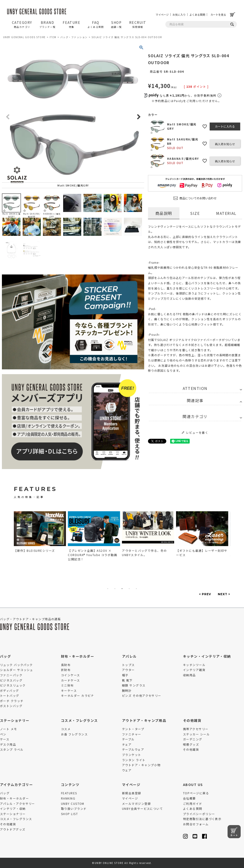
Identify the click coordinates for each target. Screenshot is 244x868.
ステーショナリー (15, 720)
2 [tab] (115, 589)
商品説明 (164, 213)
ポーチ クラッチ (12, 701)
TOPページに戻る (196, 793)
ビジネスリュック (13, 685)
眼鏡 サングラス (134, 685)
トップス (128, 665)
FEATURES (69, 793)
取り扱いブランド (74, 809)
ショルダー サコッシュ (17, 670)
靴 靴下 (127, 680)
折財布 (66, 670)
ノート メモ (9, 729)
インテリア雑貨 (194, 670)
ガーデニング (193, 739)
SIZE (195, 213)
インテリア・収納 (13, 809)
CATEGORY (22, 24)
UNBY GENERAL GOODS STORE (24, 37)
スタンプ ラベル (12, 749)
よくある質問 (197, 15)
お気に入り (179, 15)
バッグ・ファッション (74, 37)
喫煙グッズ (191, 744)
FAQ (96, 24)
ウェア (127, 770)
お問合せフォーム (196, 824)
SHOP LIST (69, 814)
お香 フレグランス (74, 734)
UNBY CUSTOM (73, 803)
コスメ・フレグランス (79, 720)
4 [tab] (129, 589)
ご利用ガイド (193, 803)
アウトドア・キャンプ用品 (144, 720)
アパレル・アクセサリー (18, 803)
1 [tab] (108, 589)
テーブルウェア (133, 749)
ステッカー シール (196, 734)
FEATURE (71, 24)
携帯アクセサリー (196, 729)
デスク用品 (8, 744)
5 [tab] (136, 589)
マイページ (162, 15)
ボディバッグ (10, 690)
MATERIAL (226, 213)
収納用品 (189, 675)
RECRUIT (138, 24)
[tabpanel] (41, 533)
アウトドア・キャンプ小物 (141, 765)
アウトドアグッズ (13, 829)
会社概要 (189, 798)
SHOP (117, 24)
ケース (5, 739)
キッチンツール (194, 665)
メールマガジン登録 (136, 803)
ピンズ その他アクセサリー (142, 695)
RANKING (68, 798)
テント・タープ (133, 729)
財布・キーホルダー (78, 656)
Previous (8, 117)
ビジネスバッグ (11, 680)
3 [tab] (122, 589)
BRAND (48, 24)
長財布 (66, 665)
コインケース (71, 675)
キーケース (69, 690)
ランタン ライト (134, 760)
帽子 (125, 675)
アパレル (129, 656)
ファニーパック (11, 675)
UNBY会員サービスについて (142, 809)
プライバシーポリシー (199, 814)
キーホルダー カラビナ (78, 695)
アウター (128, 670)
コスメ (66, 729)
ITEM (53, 37)
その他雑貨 (192, 720)
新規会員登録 (132, 793)
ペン (3, 734)
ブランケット (132, 755)
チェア (127, 744)
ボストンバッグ (11, 706)
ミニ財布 (67, 685)
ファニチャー (132, 734)
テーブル (128, 739)
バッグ (5, 656)
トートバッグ (10, 695)
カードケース (71, 680)
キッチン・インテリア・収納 (207, 656)
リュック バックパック (16, 665)
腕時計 (127, 690)
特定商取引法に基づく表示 (202, 819)
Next (138, 117)
